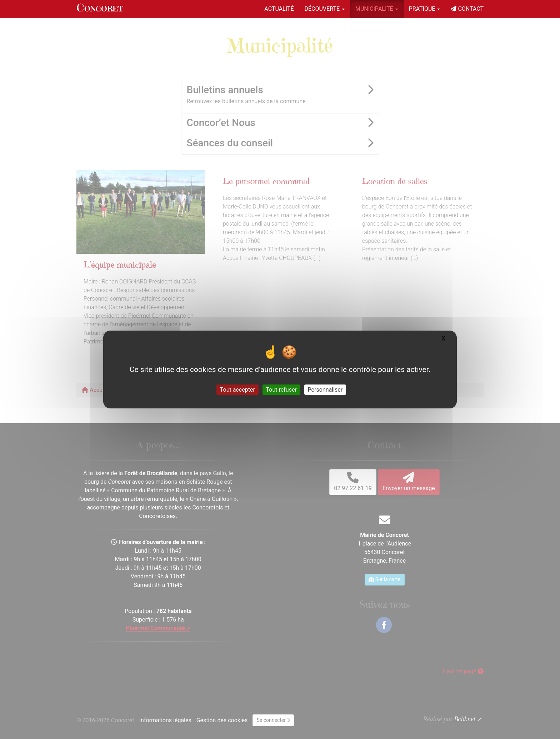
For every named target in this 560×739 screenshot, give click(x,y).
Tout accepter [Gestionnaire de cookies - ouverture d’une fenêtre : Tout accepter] (237, 390)
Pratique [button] (425, 9)
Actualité (279, 9)
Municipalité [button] (377, 9)
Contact (467, 9)
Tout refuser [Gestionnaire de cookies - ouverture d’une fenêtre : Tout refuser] (281, 390)
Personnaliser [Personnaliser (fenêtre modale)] (325, 390)
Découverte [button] (324, 9)
